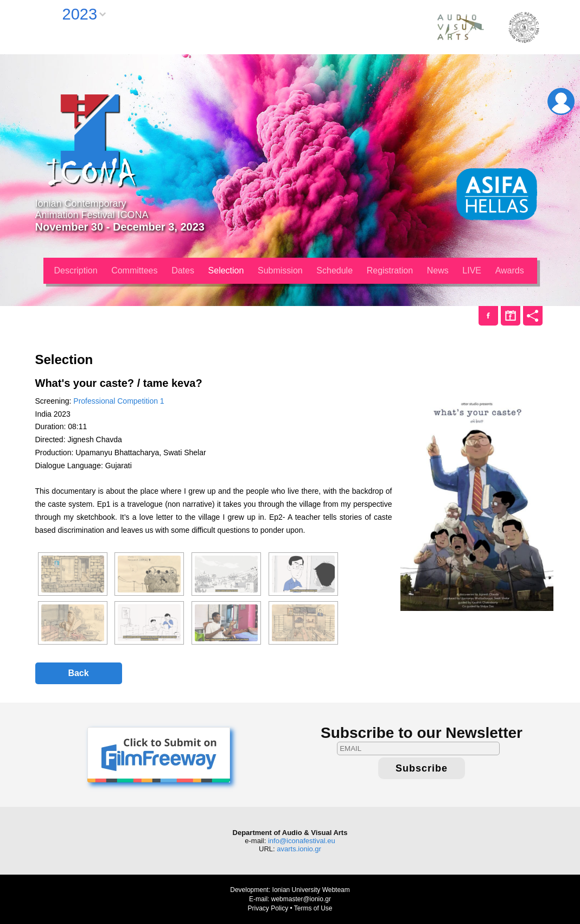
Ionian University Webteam (311, 890)
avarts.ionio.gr (299, 849)
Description (76, 270)
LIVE (472, 270)
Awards (510, 270)
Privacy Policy (268, 908)
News (438, 270)
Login (561, 101)
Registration (390, 270)
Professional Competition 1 (119, 401)
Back (78, 673)
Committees (134, 270)
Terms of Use (313, 908)
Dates (183, 270)
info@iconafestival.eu (302, 841)
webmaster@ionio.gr (301, 899)
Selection (226, 270)
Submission (280, 270)
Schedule (334, 270)
